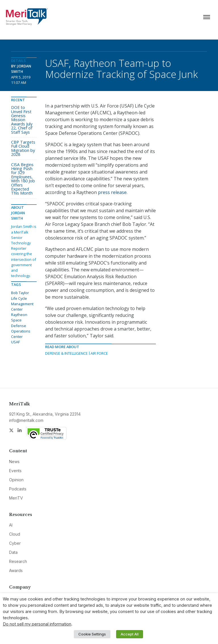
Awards (16, 570)
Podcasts (18, 489)
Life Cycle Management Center (22, 304)
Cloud (15, 534)
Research (18, 561)
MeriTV (16, 498)
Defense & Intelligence (66, 353)
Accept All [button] (130, 634)
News (14, 462)
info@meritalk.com (26, 420)
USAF (15, 342)
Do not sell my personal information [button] (37, 624)
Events (15, 471)
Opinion (16, 480)
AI (11, 525)
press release (112, 192)
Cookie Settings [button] (92, 634)
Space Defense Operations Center (21, 328)
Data (13, 552)
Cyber (15, 543)
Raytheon (19, 315)
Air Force (99, 353)
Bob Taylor (20, 293)
